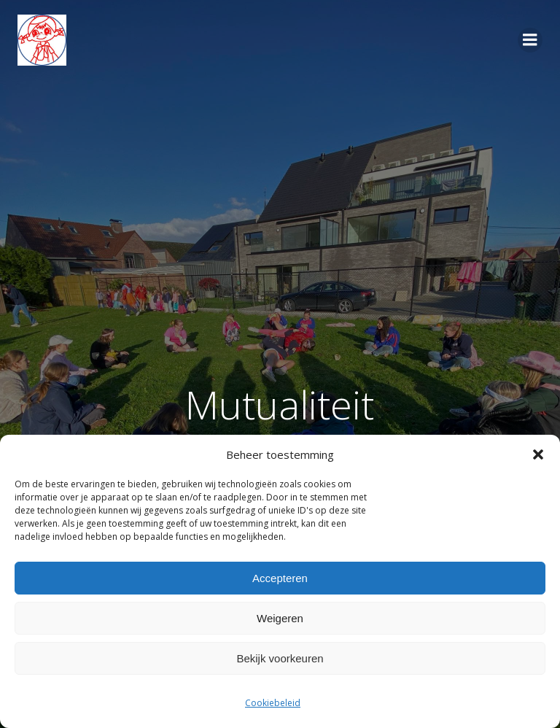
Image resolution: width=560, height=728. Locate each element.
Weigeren (280, 618)
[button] (538, 454)
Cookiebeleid (273, 703)
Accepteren (280, 578)
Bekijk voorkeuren (280, 658)
